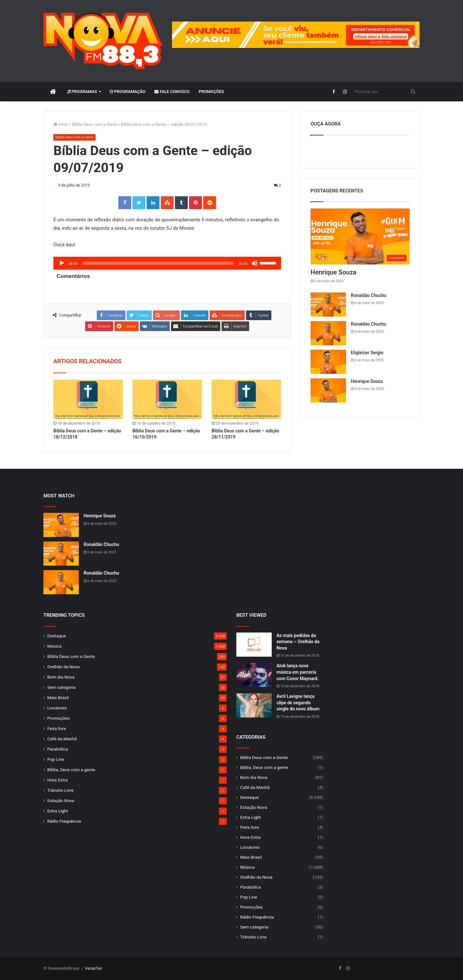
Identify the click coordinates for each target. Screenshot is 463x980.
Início (61, 124)
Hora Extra (57, 780)
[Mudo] (255, 263)
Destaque (57, 636)
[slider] (158, 263)
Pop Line (56, 759)
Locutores (57, 708)
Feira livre (57, 728)
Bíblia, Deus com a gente (71, 770)
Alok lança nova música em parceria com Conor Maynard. (298, 672)
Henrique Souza (333, 272)
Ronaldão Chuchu (368, 295)
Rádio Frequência (64, 821)
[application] (167, 263)
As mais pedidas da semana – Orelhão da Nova (298, 642)
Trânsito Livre (60, 790)
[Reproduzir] (62, 263)
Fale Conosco (172, 92)
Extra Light (58, 811)
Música (54, 646)
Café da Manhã (62, 739)
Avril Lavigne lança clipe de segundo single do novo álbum (298, 703)
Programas (82, 92)
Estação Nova (61, 800)
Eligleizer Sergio (367, 353)
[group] (296, 35)
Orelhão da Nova (63, 667)
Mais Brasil (58, 698)
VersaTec (94, 968)
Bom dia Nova (61, 677)
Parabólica (58, 749)
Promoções (211, 92)
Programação (128, 92)
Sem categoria (61, 687)
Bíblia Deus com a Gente (95, 124)
